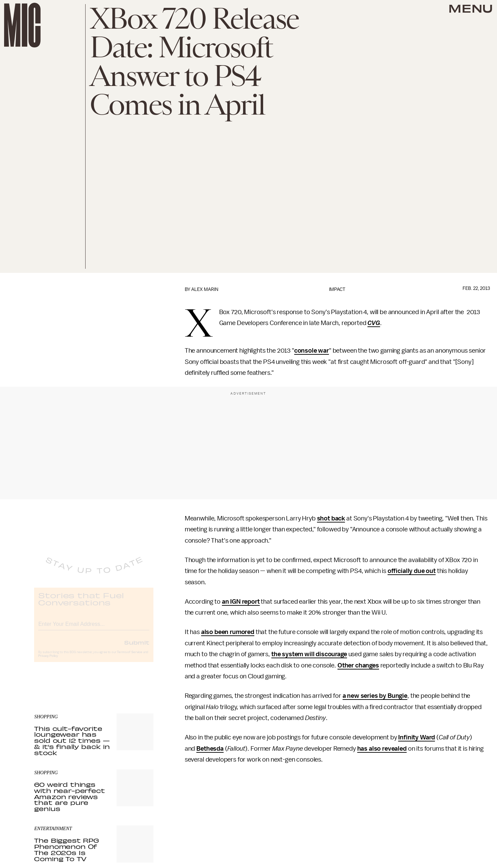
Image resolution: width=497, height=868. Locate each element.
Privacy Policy (48, 662)
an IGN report (241, 602)
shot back (331, 518)
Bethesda (210, 749)
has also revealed (382, 749)
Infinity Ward (417, 737)
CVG (374, 323)
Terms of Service (130, 658)
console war (312, 351)
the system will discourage (309, 654)
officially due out (412, 571)
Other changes (358, 665)
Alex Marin (205, 289)
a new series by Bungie (375, 696)
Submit (137, 648)
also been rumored (228, 632)
